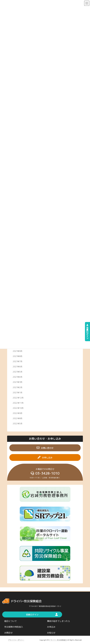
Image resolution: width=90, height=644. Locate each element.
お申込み (51, 627)
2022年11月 (18, 403)
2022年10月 (18, 408)
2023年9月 (18, 351)
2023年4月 (18, 377)
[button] (45, 448)
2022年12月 (18, 398)
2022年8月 (18, 418)
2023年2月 (18, 387)
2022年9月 (18, 413)
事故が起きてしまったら (59, 621)
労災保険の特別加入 (14, 627)
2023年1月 (18, 392)
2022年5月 (18, 424)
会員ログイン (87, 332)
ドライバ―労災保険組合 (58, 640)
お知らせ (51, 633)
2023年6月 (18, 367)
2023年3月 (18, 382)
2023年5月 (18, 372)
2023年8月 (18, 356)
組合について (11, 621)
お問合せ (8, 633)
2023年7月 (18, 361)
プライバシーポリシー (16, 640)
